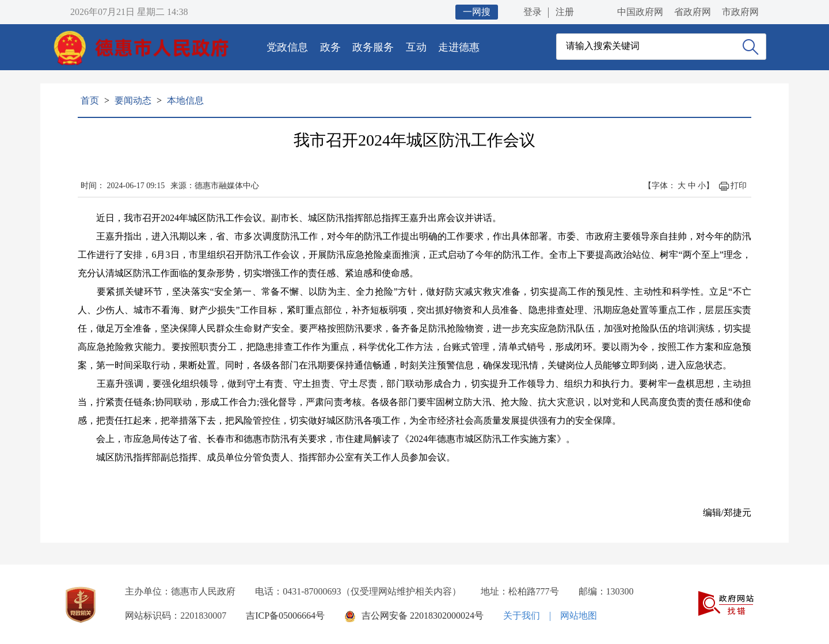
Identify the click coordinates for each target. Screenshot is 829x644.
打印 (739, 186)
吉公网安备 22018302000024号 (423, 616)
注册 (565, 12)
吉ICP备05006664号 (285, 616)
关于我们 (522, 616)
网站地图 (579, 616)
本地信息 (185, 100)
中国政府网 (640, 12)
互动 (416, 47)
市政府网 (740, 12)
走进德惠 (459, 47)
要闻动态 (133, 100)
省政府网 (693, 12)
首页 (90, 100)
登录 (533, 12)
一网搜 (477, 12)
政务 (330, 47)
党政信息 (287, 47)
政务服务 (373, 47)
